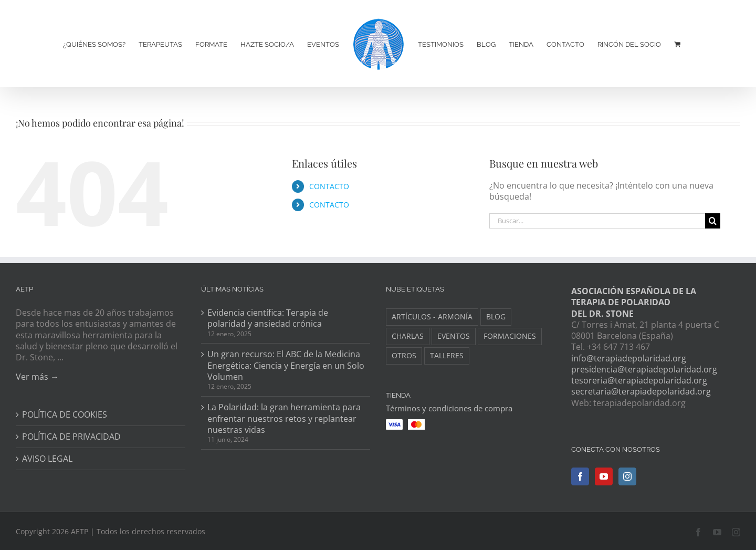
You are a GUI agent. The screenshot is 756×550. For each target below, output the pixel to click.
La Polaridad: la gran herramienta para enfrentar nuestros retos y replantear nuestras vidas (284, 419)
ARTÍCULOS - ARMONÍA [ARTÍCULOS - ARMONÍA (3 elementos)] (432, 316)
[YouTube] (604, 476)
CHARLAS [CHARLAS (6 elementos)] (408, 336)
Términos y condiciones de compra (449, 408)
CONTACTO (329, 186)
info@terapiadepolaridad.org (629, 358)
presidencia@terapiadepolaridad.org (644, 369)
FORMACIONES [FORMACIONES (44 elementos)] (510, 336)
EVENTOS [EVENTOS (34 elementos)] (454, 336)
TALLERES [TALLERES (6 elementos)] (447, 355)
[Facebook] (580, 476)
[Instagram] (627, 476)
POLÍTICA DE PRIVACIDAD (71, 437)
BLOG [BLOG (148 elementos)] (496, 316)
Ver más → (37, 377)
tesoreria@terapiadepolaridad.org (639, 380)
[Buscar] (713, 221)
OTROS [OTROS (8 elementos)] (404, 355)
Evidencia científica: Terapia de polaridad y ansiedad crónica (268, 318)
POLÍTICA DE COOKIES (65, 415)
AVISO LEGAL (47, 459)
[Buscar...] (597, 221)
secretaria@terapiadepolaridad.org (641, 391)
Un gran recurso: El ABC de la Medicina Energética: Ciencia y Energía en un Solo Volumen (286, 366)
